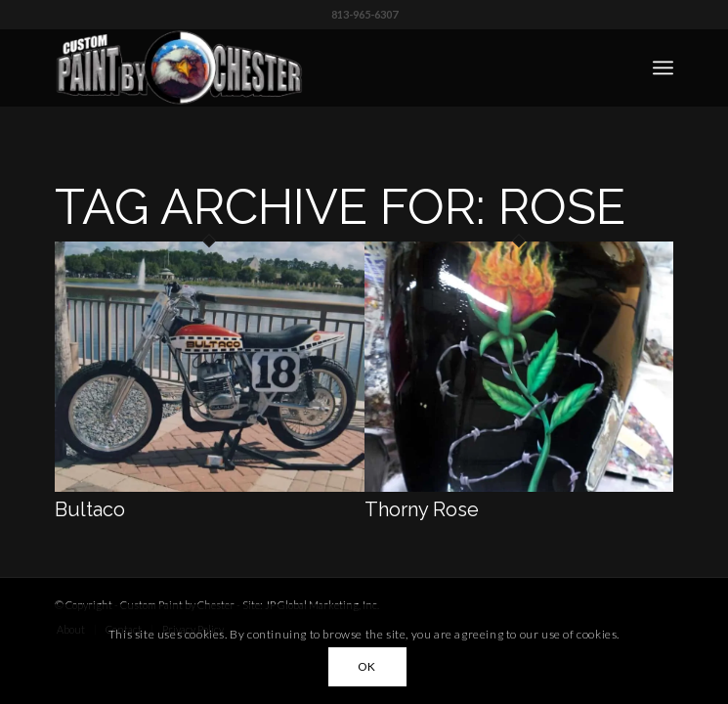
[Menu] (663, 67)
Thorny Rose (422, 509)
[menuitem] (663, 67)
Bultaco (90, 509)
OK (367, 666)
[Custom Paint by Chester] (302, 67)
